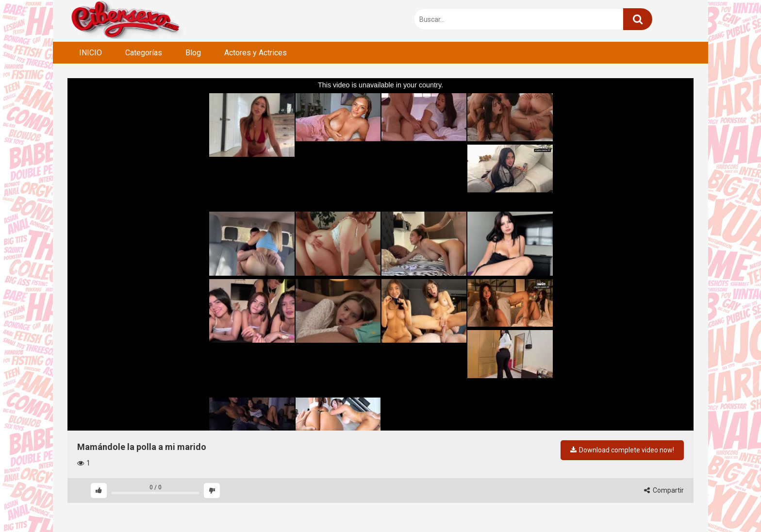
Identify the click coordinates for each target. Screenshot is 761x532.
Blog (193, 53)
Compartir (664, 490)
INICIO (91, 53)
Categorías (144, 53)
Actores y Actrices (256, 53)
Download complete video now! (622, 450)
